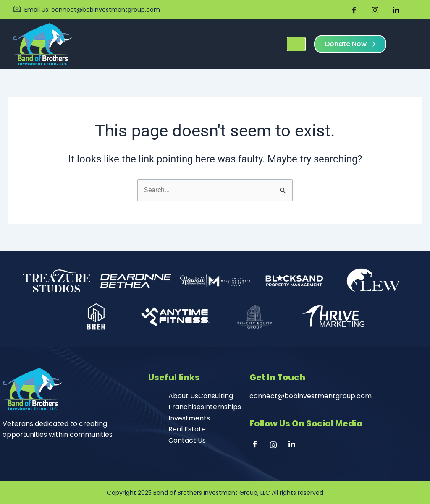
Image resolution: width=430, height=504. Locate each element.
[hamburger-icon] (296, 41)
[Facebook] (258, 445)
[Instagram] (276, 445)
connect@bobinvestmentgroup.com (311, 396)
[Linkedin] (295, 445)
